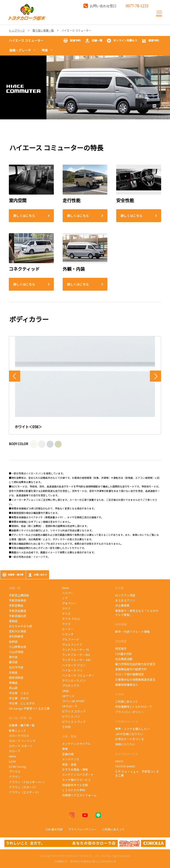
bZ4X (12, 761)
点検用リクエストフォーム (79, 795)
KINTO (119, 761)
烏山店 (13, 688)
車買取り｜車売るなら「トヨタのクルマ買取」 (137, 613)
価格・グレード (20, 50)
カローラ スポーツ (21, 746)
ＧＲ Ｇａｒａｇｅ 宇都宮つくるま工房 (137, 773)
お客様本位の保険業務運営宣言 (135, 680)
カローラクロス (19, 736)
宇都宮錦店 (16, 605)
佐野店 (13, 642)
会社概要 (121, 641)
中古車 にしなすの (22, 703)
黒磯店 (13, 683)
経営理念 (121, 648)
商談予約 (150, 41)
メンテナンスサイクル (76, 744)
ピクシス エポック (74, 711)
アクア (66, 609)
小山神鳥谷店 (17, 647)
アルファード (71, 639)
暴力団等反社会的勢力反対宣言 (135, 664)
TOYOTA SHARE (125, 766)
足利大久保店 (17, 631)
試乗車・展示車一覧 (22, 725)
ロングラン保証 (125, 595)
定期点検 (68, 754)
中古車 (119, 588)
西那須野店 (16, 678)
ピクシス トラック (74, 722)
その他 (66, 727)
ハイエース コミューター (26, 40)
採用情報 (121, 624)
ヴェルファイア (72, 644)
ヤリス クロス (71, 619)
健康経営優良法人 (127, 685)
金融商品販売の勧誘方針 (131, 669)
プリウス (15, 772)
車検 (65, 749)
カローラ (15, 751)
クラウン (15, 777)
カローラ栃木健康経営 (129, 674)
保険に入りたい (125, 744)
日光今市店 (16, 667)
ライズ (66, 624)
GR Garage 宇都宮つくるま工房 (29, 708)
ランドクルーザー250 (76, 655)
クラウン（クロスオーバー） (28, 782)
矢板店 (13, 672)
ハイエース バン (72, 670)
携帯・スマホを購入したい (132, 729)
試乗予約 (72, 41)
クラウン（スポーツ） (23, 787)
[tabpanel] (85, 87)
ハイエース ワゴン (74, 665)
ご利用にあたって (127, 701)
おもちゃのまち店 (20, 626)
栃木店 (13, 657)
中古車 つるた (19, 693)
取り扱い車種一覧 (20, 718)
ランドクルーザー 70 (75, 650)
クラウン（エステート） (25, 792)
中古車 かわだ (19, 698)
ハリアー (68, 593)
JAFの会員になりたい (129, 734)
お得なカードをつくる (129, 739)
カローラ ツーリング (22, 741)
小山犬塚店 (16, 652)
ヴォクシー (69, 603)
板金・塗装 (69, 764)
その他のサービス (127, 721)
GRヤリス (68, 696)
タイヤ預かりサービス (76, 780)
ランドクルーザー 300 (76, 660)
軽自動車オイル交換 (75, 785)
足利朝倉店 (16, 636)
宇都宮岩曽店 (17, 611)
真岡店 (13, 621)
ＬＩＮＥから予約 (73, 790)
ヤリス (66, 614)
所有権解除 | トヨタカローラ (133, 707)
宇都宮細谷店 (18, 616)
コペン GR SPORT (73, 701)
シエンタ (68, 634)
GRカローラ (70, 706)
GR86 (68, 691)
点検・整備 (69, 736)
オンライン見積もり (122, 41)
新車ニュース (17, 731)
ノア (65, 598)
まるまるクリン (125, 600)
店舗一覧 (94, 41)
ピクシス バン (71, 716)
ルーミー (68, 629)
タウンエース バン (74, 680)
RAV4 (65, 588)
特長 (45, 50)
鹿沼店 (13, 662)
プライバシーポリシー (129, 712)
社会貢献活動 (124, 659)
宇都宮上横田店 (19, 595)
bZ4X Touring (20, 766)
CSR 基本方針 (54, 829)
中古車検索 (122, 605)
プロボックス (71, 686)
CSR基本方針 (124, 654)
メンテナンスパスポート (78, 774)
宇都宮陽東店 (17, 600)
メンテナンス (71, 759)
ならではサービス (127, 754)
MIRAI (12, 756)
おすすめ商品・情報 (75, 769)
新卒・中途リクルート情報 (132, 632)
